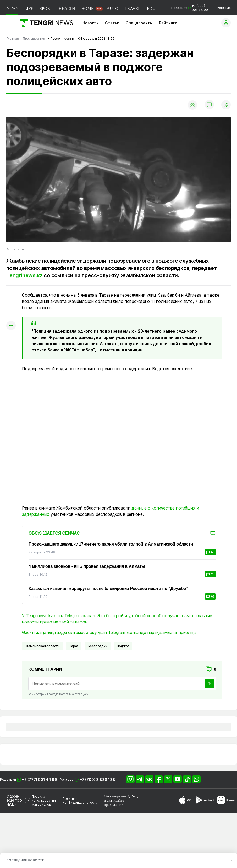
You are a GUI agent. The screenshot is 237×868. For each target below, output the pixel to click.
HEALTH (67, 8)
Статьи (112, 23)
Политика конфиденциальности (80, 801)
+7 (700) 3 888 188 (97, 780)
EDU (151, 8)
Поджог (123, 646)
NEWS (12, 8)
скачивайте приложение (114, 803)
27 (210, 574)
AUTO (113, 8)
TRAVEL (133, 8)
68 (210, 552)
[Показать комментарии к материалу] (11, 343)
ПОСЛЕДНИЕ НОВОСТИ (25, 860)
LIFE (29, 8)
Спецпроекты (139, 23)
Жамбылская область (42, 646)
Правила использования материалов (44, 800)
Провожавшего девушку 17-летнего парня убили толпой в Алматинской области (111, 544)
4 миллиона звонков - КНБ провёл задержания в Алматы (87, 566)
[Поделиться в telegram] (11, 306)
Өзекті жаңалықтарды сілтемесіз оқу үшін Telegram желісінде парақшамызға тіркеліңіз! (110, 632)
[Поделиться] (226, 105)
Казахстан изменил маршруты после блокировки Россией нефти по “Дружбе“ (108, 589)
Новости (91, 23)
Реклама (224, 8)
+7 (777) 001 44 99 (40, 780)
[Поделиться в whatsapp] (11, 295)
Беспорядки (97, 646)
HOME (87, 8)
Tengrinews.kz (24, 275)
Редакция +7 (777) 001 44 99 (190, 8)
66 (210, 597)
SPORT (46, 8)
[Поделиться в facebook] (11, 316)
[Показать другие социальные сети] (11, 326)
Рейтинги (168, 23)
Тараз (74, 646)
